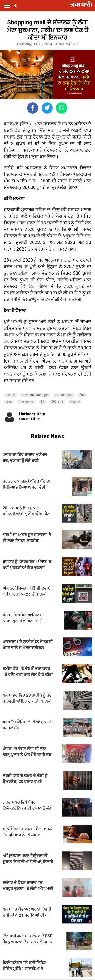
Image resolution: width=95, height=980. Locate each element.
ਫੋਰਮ (9, 402)
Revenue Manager (35, 395)
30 (43, 402)
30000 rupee (64, 395)
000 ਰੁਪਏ (57, 402)
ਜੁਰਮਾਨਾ (75, 402)
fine (82, 395)
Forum (11, 395)
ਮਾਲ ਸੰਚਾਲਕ (26, 402)
